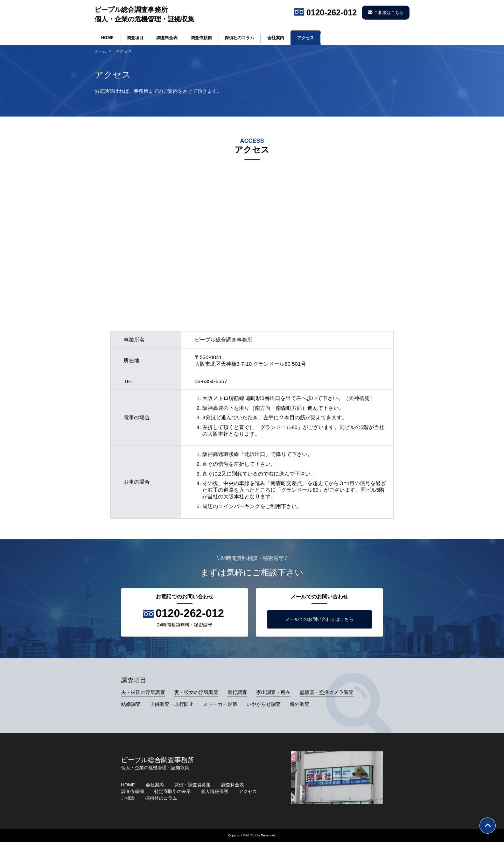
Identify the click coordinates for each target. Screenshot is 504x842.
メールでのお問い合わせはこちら (319, 619)
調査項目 (135, 38)
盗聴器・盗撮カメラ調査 (327, 692)
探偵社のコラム (239, 38)
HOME (107, 38)
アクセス (306, 38)
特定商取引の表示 (173, 791)
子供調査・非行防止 (172, 704)
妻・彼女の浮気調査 (196, 692)
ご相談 (128, 798)
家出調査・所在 (273, 692)
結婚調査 (131, 704)
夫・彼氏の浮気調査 (143, 692)
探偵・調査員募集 (192, 785)
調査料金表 (167, 38)
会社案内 (276, 38)
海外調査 (300, 704)
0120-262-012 (331, 13)
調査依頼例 (201, 38)
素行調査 (237, 692)
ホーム (101, 51)
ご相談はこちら (389, 13)
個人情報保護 (215, 791)
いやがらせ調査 (264, 704)
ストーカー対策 (220, 704)
